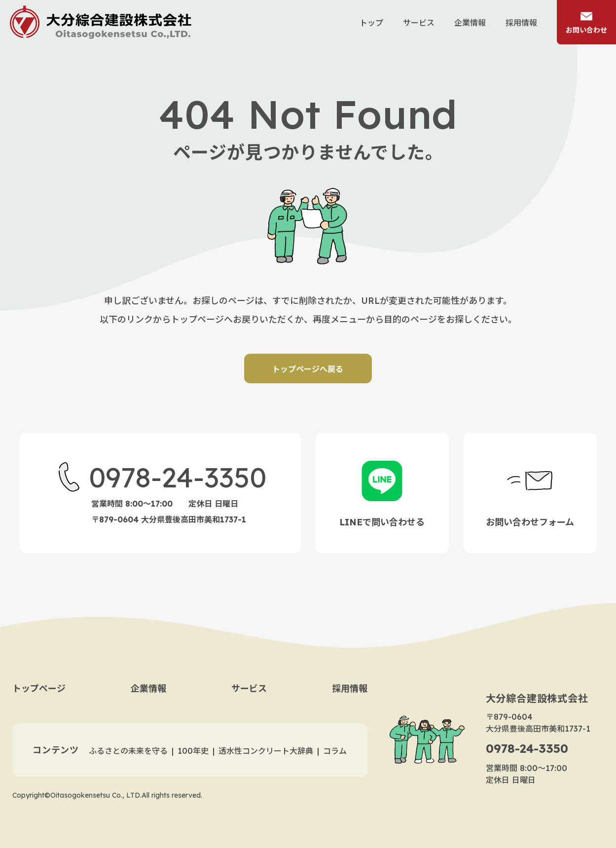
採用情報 (521, 23)
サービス (419, 23)
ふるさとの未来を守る (128, 751)
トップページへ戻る (308, 369)
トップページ (39, 688)
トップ (371, 23)
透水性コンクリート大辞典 (266, 751)
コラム (335, 751)
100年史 (193, 751)
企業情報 (470, 23)
